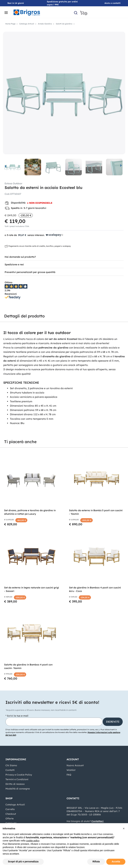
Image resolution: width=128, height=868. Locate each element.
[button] (64, 93)
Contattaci (97, 821)
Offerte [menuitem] (10, 819)
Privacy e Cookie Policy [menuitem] (19, 775)
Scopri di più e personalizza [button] (23, 862)
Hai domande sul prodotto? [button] (20, 257)
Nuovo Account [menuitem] (75, 765)
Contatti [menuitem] (10, 770)
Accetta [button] (116, 862)
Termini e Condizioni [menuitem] (17, 779)
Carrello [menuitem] (10, 809)
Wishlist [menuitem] (71, 770)
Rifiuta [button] (96, 862)
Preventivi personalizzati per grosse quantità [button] (30, 272)
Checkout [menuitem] (11, 814)
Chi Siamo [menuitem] (11, 765)
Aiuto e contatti (113, 3)
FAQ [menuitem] (69, 775)
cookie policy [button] (33, 841)
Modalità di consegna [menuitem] (18, 789)
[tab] (64, 257)
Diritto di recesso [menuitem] (15, 784)
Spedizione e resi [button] (14, 264)
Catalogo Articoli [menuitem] (15, 805)
